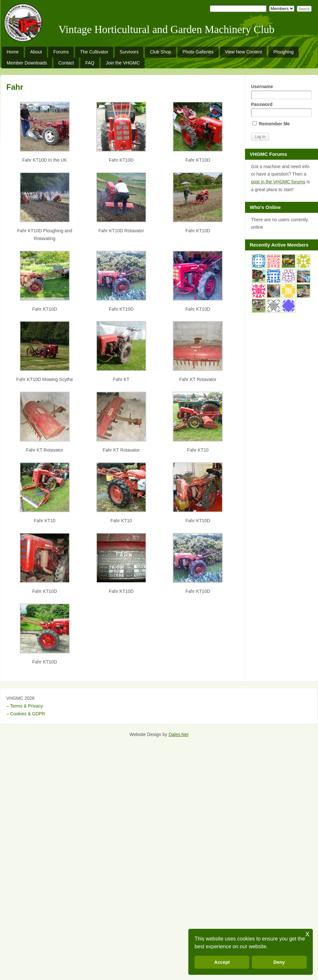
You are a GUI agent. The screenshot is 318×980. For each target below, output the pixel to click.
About (36, 52)
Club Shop (160, 52)
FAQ (90, 63)
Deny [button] (279, 962)
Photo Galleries (198, 52)
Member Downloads (27, 63)
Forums (61, 52)
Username (281, 92)
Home (13, 52)
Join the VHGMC (123, 63)
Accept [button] (222, 962)
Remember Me (271, 124)
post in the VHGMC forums (278, 182)
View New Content (244, 52)
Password (281, 109)
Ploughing (283, 52)
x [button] (307, 934)
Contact (66, 63)
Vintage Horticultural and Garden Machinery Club (167, 29)
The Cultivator (94, 52)
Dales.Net (178, 734)
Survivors (129, 52)
